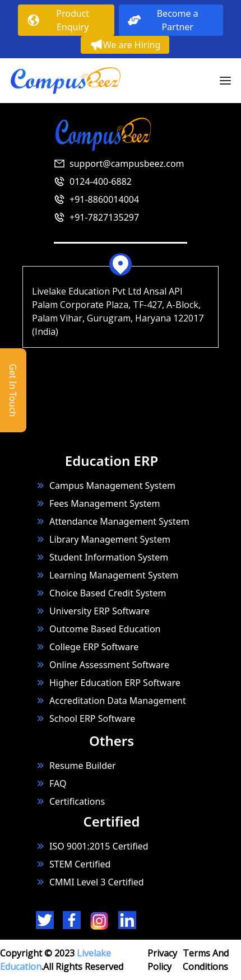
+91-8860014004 (104, 199)
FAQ (58, 783)
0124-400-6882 (101, 181)
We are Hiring (125, 45)
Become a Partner (163, 20)
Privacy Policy (162, 960)
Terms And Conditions (206, 960)
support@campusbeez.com (127, 164)
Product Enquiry (58, 20)
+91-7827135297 (104, 217)
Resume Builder (76, 766)
